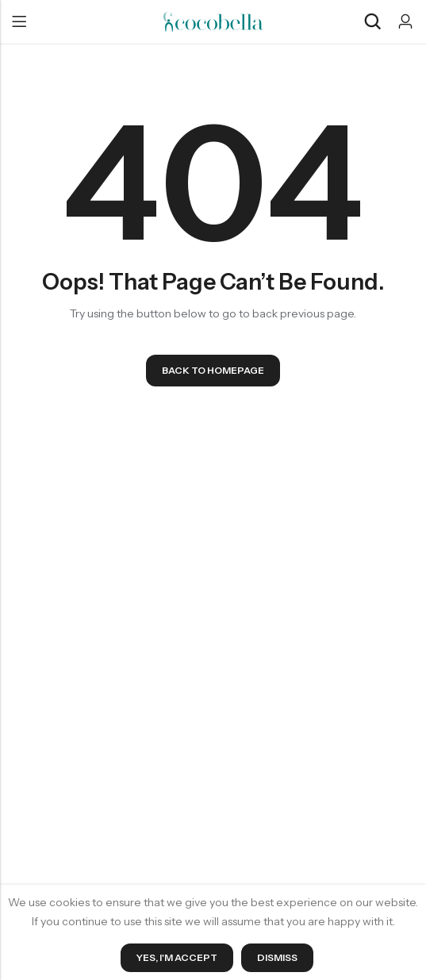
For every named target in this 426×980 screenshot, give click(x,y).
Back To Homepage (213, 370)
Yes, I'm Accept (177, 957)
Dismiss (277, 957)
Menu (19, 22)
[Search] (372, 22)
